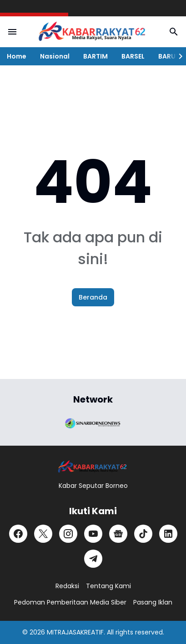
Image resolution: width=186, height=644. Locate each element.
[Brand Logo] (93, 423)
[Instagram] (68, 534)
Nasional (55, 56)
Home (17, 56)
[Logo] (93, 467)
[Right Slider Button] (177, 56)
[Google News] (118, 534)
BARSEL (133, 56)
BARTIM (96, 56)
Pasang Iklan (153, 602)
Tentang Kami (108, 586)
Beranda (93, 297)
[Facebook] (18, 534)
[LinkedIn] (168, 534)
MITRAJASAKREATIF (75, 632)
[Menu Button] (12, 32)
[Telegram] (93, 559)
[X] (43, 534)
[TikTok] (143, 534)
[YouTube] (93, 534)
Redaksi (67, 586)
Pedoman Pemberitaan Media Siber (70, 602)
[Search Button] (174, 32)
